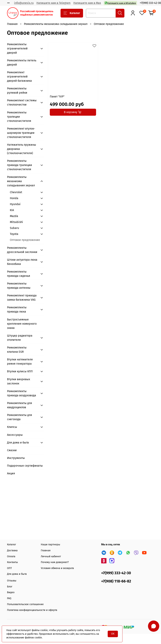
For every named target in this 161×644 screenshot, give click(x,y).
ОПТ (9, 568)
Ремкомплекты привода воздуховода (22, 393)
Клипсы (12, 427)
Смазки (12, 450)
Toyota (14, 234)
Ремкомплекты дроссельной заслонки (22, 250)
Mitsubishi (16, 222)
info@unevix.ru (24, 3)
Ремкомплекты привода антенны (19, 286)
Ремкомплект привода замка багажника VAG (22, 298)
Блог (10, 587)
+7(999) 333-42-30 (150, 3)
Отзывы (12, 581)
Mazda (14, 216)
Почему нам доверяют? (55, 562)
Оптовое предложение (25, 240)
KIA (12, 210)
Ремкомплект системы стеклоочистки (22, 102)
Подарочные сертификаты (25, 466)
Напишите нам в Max (87, 3)
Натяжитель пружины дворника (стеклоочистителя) (22, 149)
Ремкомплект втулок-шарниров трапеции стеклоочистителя (21, 133)
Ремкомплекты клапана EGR (17, 350)
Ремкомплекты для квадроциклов (20, 405)
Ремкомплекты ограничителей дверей (17, 48)
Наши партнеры (50, 545)
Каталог (72, 13)
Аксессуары (15, 435)
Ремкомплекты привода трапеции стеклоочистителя (20, 165)
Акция (11, 473)
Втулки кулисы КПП (20, 371)
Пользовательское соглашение (25, 604)
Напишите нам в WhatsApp (120, 3)
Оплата (11, 556)
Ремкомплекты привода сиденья (19, 274)
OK (113, 634)
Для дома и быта (18, 443)
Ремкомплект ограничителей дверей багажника (19, 77)
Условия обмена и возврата (57, 568)
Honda (14, 198)
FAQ (9, 598)
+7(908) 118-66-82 (116, 581)
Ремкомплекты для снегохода (20, 417)
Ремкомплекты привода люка (17, 309)
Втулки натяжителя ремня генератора (20, 362)
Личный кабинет (51, 556)
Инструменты (16, 458)
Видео (11, 592)
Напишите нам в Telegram (53, 3)
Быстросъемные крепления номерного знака (22, 324)
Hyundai (15, 204)
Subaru (14, 228)
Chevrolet (16, 192)
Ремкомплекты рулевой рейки (17, 91)
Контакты (12, 562)
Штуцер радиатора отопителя (20, 338)
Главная (12, 24)
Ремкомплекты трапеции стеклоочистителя (19, 117)
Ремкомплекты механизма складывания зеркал (56, 24)
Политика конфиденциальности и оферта (32, 610)
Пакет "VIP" (57, 96)
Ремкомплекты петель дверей (22, 62)
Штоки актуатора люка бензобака (22, 262)
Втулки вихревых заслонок (19, 381)
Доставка (12, 550)
